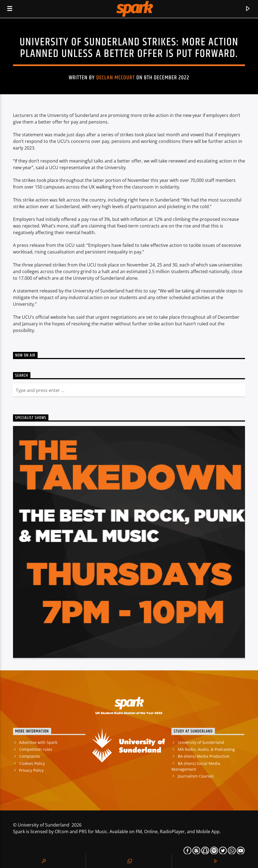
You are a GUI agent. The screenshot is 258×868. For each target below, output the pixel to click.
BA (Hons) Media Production (204, 756)
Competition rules (36, 749)
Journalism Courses (196, 776)
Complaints (30, 756)
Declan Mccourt (116, 78)
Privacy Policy (31, 770)
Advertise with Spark (38, 742)
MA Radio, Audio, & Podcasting (206, 749)
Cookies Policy (32, 763)
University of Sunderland (201, 742)
